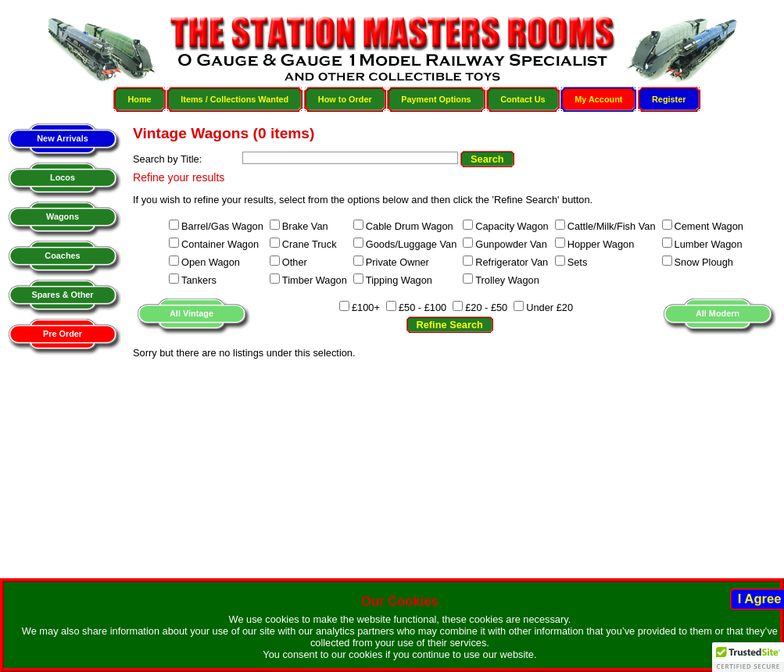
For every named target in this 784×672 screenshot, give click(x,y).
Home (139, 99)
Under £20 (550, 307)
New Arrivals (62, 138)
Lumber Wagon (709, 244)
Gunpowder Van (511, 244)
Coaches (62, 256)
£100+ (366, 307)
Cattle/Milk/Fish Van (612, 226)
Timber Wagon (315, 280)
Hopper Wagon (601, 244)
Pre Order (63, 334)
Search (487, 159)
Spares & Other (62, 295)
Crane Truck (310, 244)
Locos (63, 177)
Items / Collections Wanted (234, 99)
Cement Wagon (709, 226)
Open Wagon (211, 262)
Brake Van (305, 226)
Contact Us (523, 99)
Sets (578, 262)
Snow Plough (704, 262)
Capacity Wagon (512, 226)
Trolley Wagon (507, 280)
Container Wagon (220, 244)
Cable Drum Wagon (410, 226)
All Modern (718, 313)
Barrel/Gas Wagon (222, 226)
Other (295, 262)
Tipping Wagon (399, 280)
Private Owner (397, 262)
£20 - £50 (486, 307)
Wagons (63, 216)
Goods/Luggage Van (411, 244)
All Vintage (192, 313)
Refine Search (450, 325)
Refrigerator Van (512, 262)
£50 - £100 (422, 307)
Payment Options (436, 99)
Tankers (199, 280)
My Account (598, 99)
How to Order (345, 99)
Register (669, 99)
